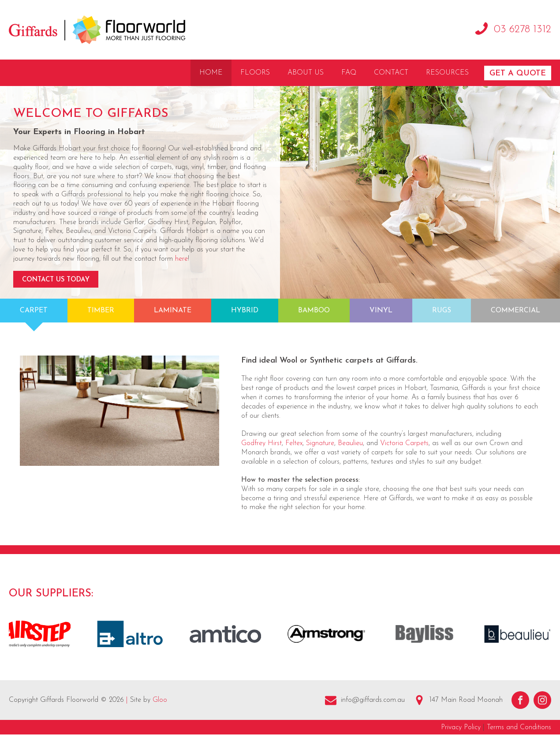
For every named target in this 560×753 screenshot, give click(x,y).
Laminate (173, 311)
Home (211, 73)
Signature (320, 443)
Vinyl (381, 311)
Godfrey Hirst (261, 443)
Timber (101, 311)
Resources (447, 73)
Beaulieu (350, 443)
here (181, 259)
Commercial (515, 311)
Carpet (34, 311)
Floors (255, 73)
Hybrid (245, 311)
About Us (306, 73)
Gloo (160, 700)
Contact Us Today (56, 280)
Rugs (442, 311)
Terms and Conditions (519, 727)
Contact (391, 73)
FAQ (349, 73)
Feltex (294, 443)
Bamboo (314, 311)
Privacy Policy (461, 727)
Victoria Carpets (404, 443)
